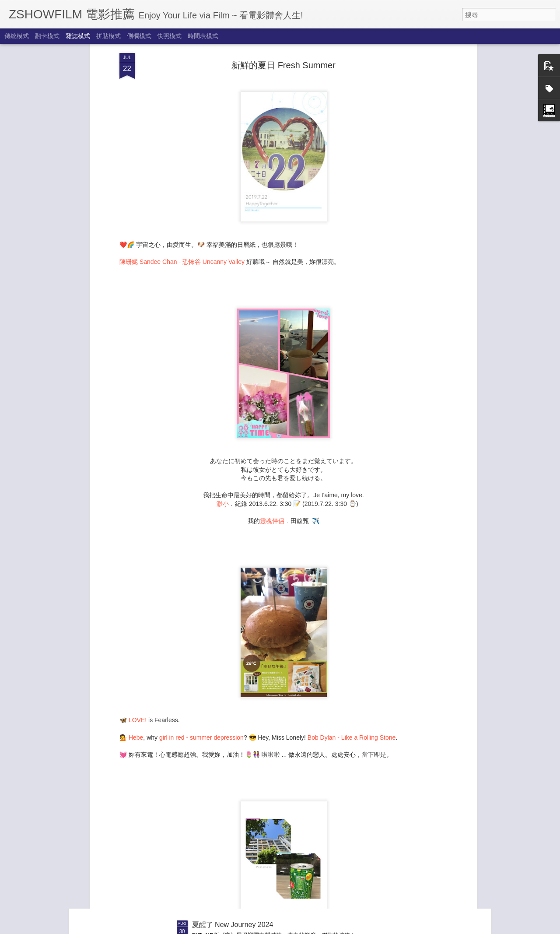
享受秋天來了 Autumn (226, 825)
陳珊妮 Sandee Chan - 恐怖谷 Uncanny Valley (182, 172)
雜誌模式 (78, 36)
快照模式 (169, 36)
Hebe (136, 647)
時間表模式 (203, 36)
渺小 (223, 414)
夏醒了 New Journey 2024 (233, 925)
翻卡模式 (47, 36)
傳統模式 (17, 36)
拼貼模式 (108, 36)
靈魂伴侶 (272, 431)
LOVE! (138, 630)
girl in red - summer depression (201, 647)
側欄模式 (139, 36)
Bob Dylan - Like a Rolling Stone (352, 647)
